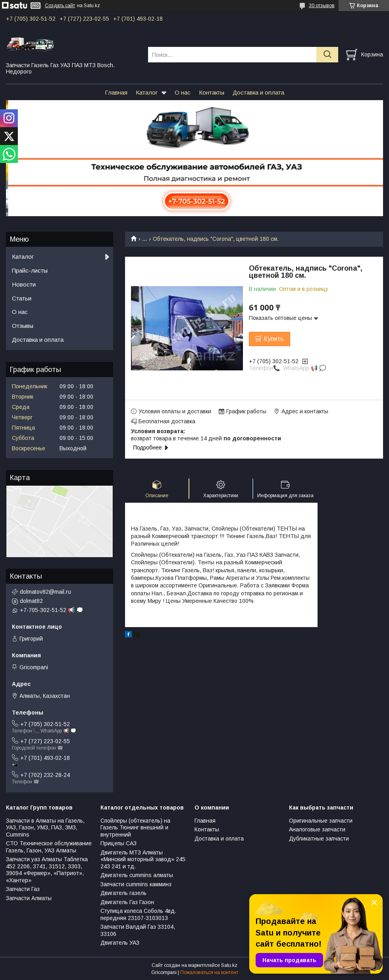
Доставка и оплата (258, 92)
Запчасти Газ (23, 889)
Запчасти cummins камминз (136, 884)
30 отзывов (322, 6)
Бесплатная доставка (167, 421)
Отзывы (23, 326)
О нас (183, 92)
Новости (24, 284)
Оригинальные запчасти (321, 821)
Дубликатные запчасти (319, 839)
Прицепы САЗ (118, 843)
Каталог (147, 92)
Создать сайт (60, 6)
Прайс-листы (30, 270)
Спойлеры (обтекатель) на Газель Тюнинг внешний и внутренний (135, 828)
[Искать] (327, 55)
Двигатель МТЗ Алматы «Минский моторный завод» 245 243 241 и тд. (143, 859)
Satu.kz (229, 965)
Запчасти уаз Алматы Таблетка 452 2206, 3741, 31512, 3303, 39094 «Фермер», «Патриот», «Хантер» (47, 870)
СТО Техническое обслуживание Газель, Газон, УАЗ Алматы (49, 847)
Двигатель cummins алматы (137, 875)
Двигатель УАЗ (120, 943)
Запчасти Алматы (29, 898)
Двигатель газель (123, 893)
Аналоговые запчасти (317, 829)
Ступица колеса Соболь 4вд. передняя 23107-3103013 (138, 914)
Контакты (212, 92)
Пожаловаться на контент (209, 972)
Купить (274, 339)
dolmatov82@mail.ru (45, 592)
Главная (116, 92)
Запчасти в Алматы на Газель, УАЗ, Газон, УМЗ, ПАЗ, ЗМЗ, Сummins (45, 828)
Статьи (22, 298)
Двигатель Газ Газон (127, 902)
